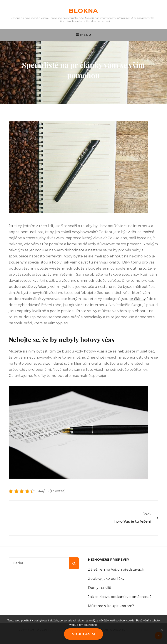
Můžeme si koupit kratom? (111, 606)
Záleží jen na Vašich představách (116, 569)
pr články (137, 299)
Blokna (83, 11)
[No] (162, 630)
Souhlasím (84, 634)
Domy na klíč (99, 588)
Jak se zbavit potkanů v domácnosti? (120, 597)
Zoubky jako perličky (106, 579)
